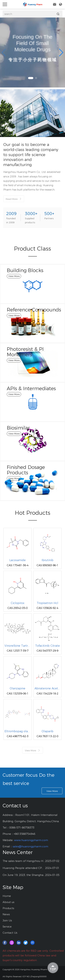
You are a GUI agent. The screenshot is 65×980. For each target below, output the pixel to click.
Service (7, 927)
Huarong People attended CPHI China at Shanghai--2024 (24, 868)
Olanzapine (18, 689)
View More (32, 750)
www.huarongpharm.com (31, 840)
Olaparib (47, 731)
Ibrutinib (47, 560)
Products (8, 908)
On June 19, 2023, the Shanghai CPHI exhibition (24, 875)
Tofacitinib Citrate (47, 646)
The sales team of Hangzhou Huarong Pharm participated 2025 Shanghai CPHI (24, 861)
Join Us (7, 920)
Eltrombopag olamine (18, 731)
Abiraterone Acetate (48, 689)
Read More (14, 199)
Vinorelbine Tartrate (18, 646)
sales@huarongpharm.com (30, 846)
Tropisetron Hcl (47, 603)
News (6, 914)
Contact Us (10, 933)
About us (8, 902)
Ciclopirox (18, 603)
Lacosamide (18, 560)
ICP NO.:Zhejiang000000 (34, 976)
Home (7, 896)
